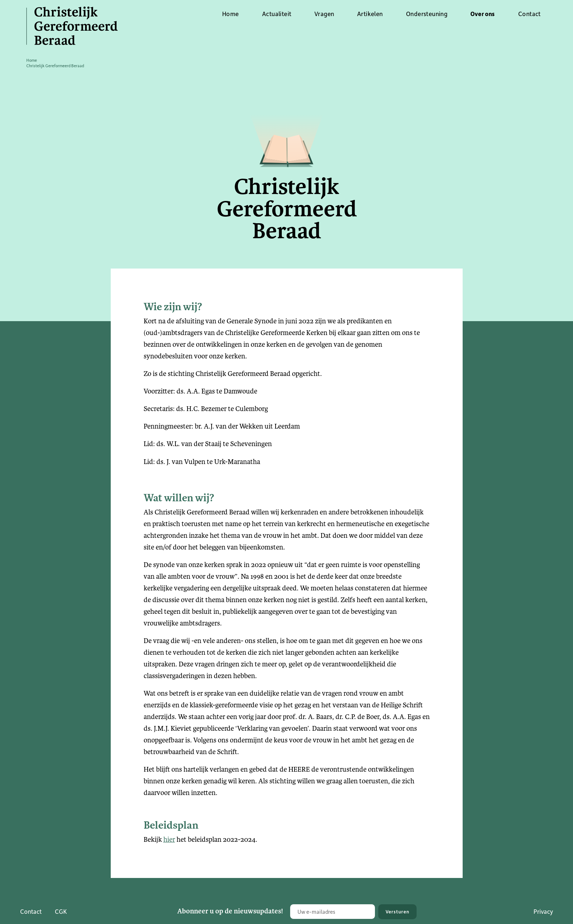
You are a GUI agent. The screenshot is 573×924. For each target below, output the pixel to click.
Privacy (543, 911)
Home (231, 14)
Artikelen (370, 14)
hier (169, 840)
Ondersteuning (427, 14)
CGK (61, 911)
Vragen (324, 14)
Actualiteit (277, 14)
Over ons (483, 14)
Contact (530, 14)
